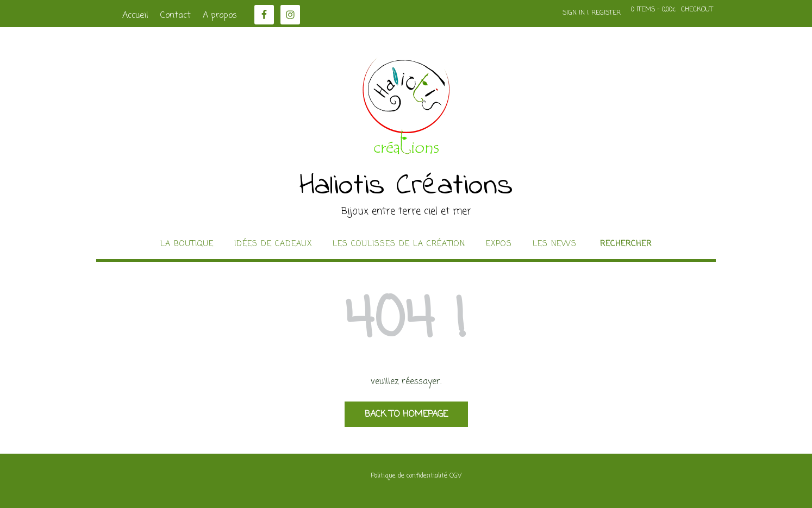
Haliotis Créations (406, 186)
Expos (499, 244)
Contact (176, 16)
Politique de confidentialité (409, 476)
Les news (555, 244)
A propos (220, 16)
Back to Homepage (406, 415)
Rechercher (626, 244)
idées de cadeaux (273, 244)
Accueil (135, 16)
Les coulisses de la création (399, 244)
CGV (455, 476)
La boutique (187, 244)
